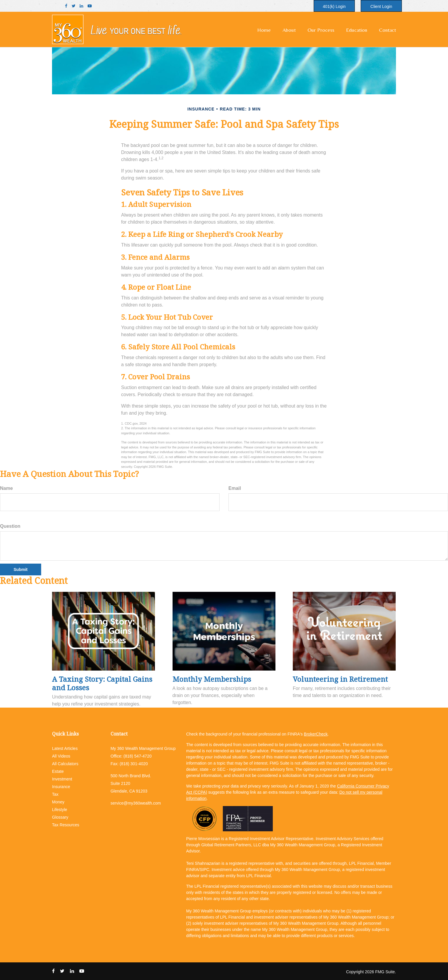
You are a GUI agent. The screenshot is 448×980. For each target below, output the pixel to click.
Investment (62, 779)
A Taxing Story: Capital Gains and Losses (102, 683)
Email (235, 488)
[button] (289, 30)
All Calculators (65, 764)
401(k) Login (334, 6)
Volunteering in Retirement (340, 679)
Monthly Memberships (212, 679)
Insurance (61, 787)
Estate (58, 771)
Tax (55, 794)
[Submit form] (21, 569)
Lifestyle (60, 810)
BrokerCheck (316, 734)
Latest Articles (65, 748)
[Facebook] (66, 6)
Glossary (60, 817)
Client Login (381, 6)
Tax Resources (66, 825)
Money (58, 802)
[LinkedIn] (81, 6)
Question (10, 526)
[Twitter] (74, 6)
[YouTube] (90, 6)
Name (6, 488)
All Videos (61, 756)
